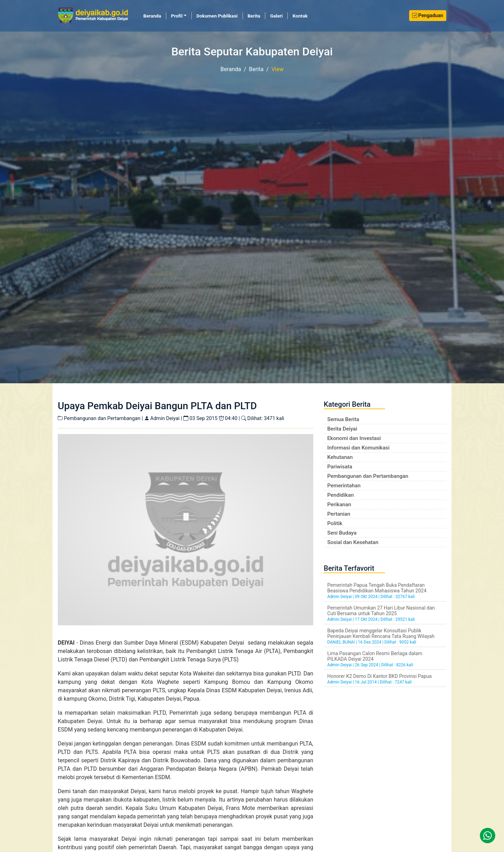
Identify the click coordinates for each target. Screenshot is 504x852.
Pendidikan (341, 495)
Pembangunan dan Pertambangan (368, 476)
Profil (177, 16)
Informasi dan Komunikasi (358, 448)
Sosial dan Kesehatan (353, 542)
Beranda (155, 15)
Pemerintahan (344, 486)
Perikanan (339, 504)
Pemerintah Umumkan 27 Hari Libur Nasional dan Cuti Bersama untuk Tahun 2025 (381, 611)
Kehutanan (340, 457)
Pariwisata (340, 467)
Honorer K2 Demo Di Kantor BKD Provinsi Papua (379, 676)
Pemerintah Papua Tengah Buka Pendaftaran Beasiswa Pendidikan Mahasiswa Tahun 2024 (377, 588)
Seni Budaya (342, 533)
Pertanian (339, 514)
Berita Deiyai (342, 429)
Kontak (300, 16)
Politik (335, 523)
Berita (254, 16)
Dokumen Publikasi (217, 16)
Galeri (276, 16)
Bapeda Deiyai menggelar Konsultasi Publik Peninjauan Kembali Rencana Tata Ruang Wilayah (381, 633)
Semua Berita (343, 419)
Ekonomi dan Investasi (354, 438)
